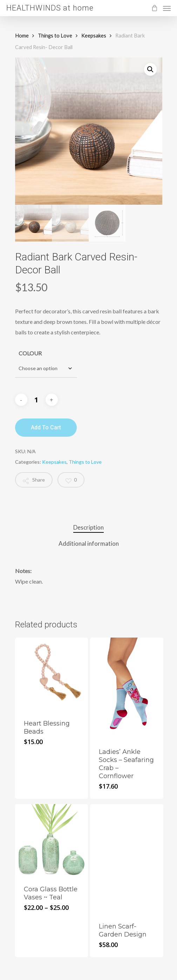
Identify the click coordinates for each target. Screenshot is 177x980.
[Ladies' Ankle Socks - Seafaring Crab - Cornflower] (127, 688)
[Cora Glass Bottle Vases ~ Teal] (52, 840)
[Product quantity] (36, 400)
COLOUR (30, 353)
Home (22, 35)
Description (88, 527)
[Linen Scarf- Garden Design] (127, 859)
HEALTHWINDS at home (50, 8)
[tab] (89, 528)
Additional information (89, 543)
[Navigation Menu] (167, 8)
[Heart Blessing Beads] (52, 674)
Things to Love (55, 35)
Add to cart (46, 427)
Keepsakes (94, 35)
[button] (150, 69)
